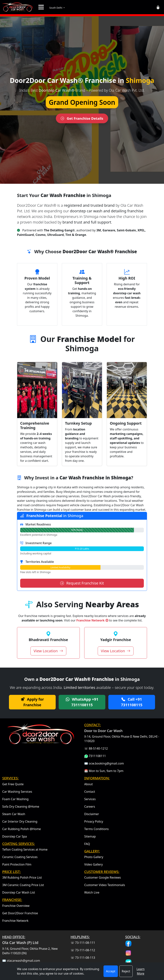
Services (90, 799)
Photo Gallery (94, 857)
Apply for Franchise (32, 702)
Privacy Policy (94, 821)
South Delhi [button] (56, 8)
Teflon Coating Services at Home (25, 849)
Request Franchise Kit (82, 583)
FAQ (87, 844)
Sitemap (90, 836)
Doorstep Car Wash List (19, 892)
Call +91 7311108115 (132, 702)
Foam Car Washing (15, 799)
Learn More (141, 971)
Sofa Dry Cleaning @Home (21, 807)
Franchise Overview (16, 906)
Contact (90, 792)
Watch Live (92, 892)
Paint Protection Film (17, 864)
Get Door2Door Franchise (20, 913)
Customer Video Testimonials (105, 885)
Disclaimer (92, 814)
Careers (90, 807)
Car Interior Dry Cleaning (20, 821)
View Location (48, 651)
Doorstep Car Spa (15, 836)
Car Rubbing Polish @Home (22, 829)
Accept (111, 971)
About (88, 784)
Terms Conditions (96, 829)
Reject (126, 971)
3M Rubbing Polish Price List (22, 877)
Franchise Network (93, 620)
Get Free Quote (13, 784)
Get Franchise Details (82, 118)
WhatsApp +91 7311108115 (82, 702)
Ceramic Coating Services (20, 857)
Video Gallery (93, 864)
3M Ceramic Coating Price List (23, 885)
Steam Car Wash (14, 814)
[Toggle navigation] (41, 7)
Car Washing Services (17, 792)
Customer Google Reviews (103, 877)
